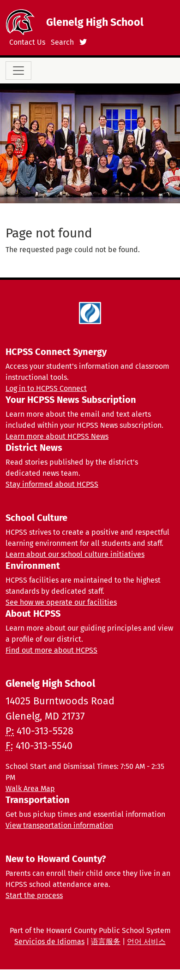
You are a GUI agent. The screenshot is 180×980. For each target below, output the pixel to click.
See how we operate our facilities (61, 602)
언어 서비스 (146, 942)
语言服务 (106, 942)
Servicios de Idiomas (49, 942)
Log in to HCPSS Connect (46, 388)
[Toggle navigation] (18, 71)
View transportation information (59, 825)
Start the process (34, 895)
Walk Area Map (30, 788)
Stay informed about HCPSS (52, 484)
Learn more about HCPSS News (57, 436)
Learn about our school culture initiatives (75, 554)
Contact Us (27, 42)
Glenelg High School (95, 22)
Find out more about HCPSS (51, 650)
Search (62, 42)
